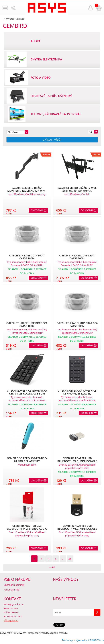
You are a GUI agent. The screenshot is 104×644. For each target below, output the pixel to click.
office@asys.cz (11, 621)
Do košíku (37, 210)
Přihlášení (91, 8)
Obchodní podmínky (14, 585)
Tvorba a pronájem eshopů (76, 640)
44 (70, 559)
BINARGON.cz (97, 640)
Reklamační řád (11, 590)
